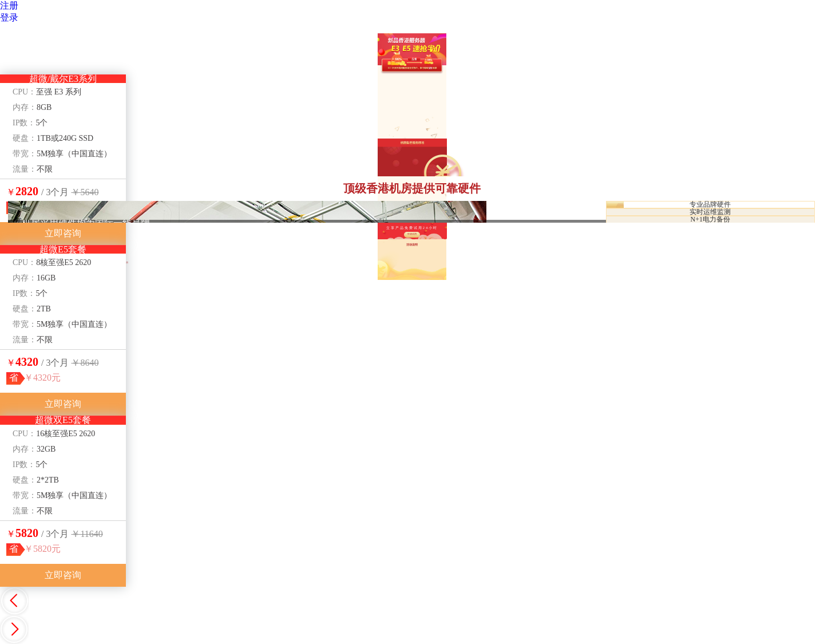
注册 (9, 5)
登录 (9, 17)
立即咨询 (63, 233)
